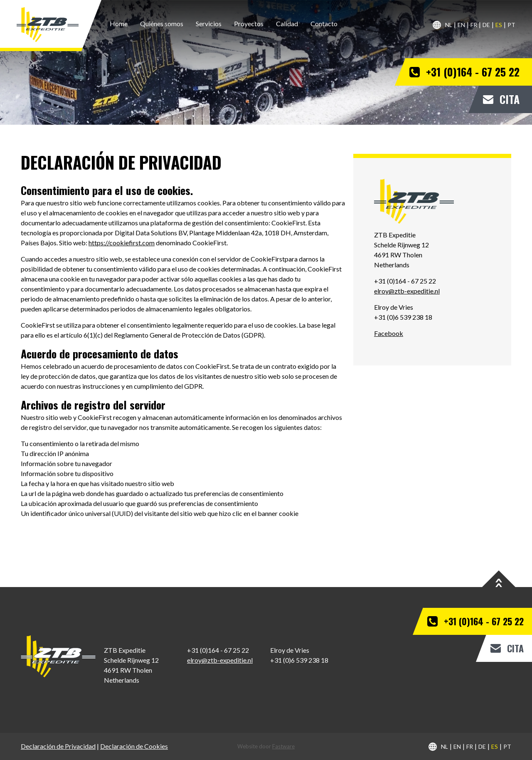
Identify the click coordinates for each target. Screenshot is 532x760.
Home (119, 23)
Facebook (389, 333)
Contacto (324, 23)
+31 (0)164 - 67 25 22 (473, 72)
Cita (510, 99)
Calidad (287, 23)
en (461, 25)
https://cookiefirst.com (122, 243)
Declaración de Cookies (134, 746)
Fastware (283, 746)
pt (511, 25)
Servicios (209, 23)
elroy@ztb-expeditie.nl (407, 291)
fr (474, 25)
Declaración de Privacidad (58, 746)
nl (449, 25)
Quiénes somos (162, 23)
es (499, 25)
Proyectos (249, 23)
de (486, 25)
